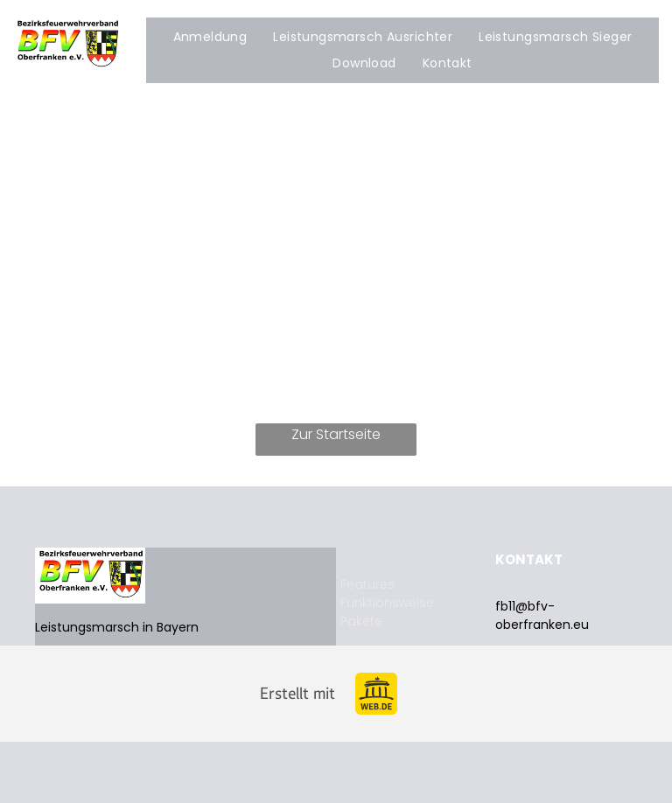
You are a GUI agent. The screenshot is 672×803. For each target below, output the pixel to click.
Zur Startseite (336, 434)
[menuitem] (210, 37)
